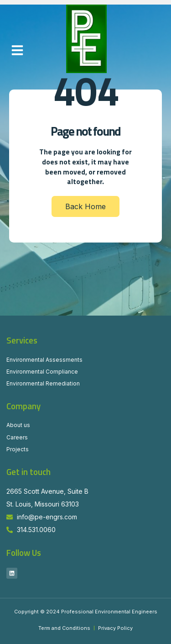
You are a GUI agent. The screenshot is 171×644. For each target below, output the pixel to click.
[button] (17, 50)
